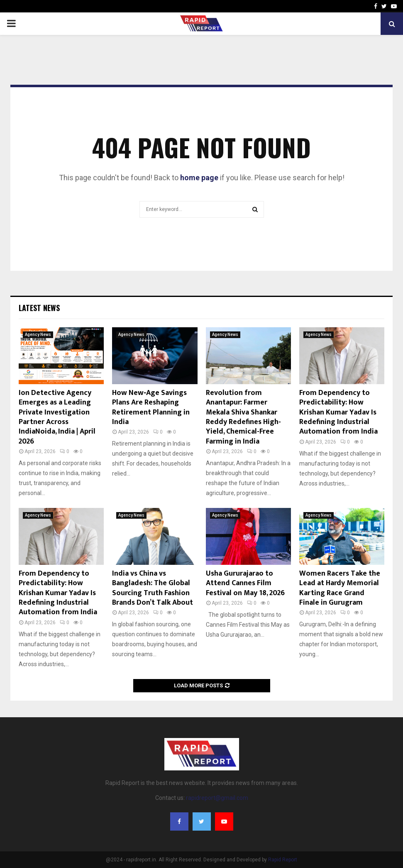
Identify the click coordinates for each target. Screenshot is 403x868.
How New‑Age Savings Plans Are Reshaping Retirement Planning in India (151, 407)
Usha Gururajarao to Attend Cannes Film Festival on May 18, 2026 (245, 583)
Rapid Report (283, 860)
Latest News (39, 308)
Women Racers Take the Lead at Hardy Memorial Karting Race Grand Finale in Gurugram (340, 588)
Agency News (38, 335)
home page (199, 178)
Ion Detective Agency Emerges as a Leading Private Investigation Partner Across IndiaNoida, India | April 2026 (57, 417)
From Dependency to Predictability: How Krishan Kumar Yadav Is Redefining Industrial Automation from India (338, 412)
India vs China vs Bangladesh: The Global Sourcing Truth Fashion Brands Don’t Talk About (153, 588)
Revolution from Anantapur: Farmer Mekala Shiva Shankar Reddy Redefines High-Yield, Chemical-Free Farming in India (243, 417)
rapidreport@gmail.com (217, 798)
